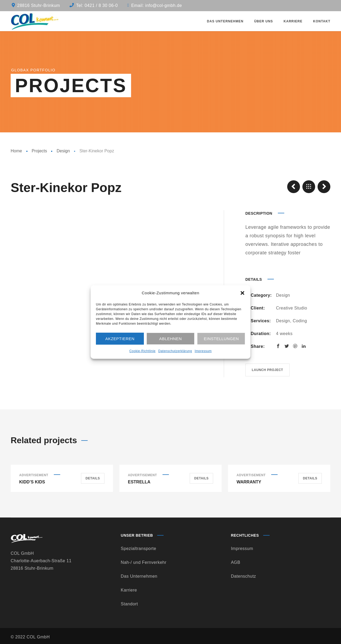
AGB (236, 562)
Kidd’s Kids (32, 482)
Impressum (203, 351)
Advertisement (34, 475)
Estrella (139, 482)
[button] (242, 293)
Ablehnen (171, 339)
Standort (129, 604)
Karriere (129, 590)
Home (16, 151)
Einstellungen (221, 339)
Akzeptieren (120, 339)
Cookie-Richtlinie (142, 351)
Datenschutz (243, 576)
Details (93, 478)
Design (63, 151)
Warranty (249, 482)
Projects (39, 151)
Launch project (267, 370)
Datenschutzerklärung (175, 351)
